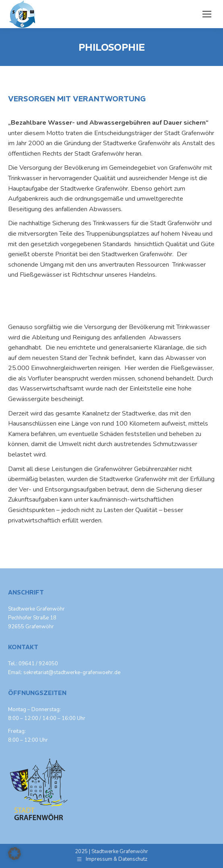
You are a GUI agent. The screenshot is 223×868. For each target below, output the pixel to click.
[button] (14, 854)
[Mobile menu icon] (207, 14)
